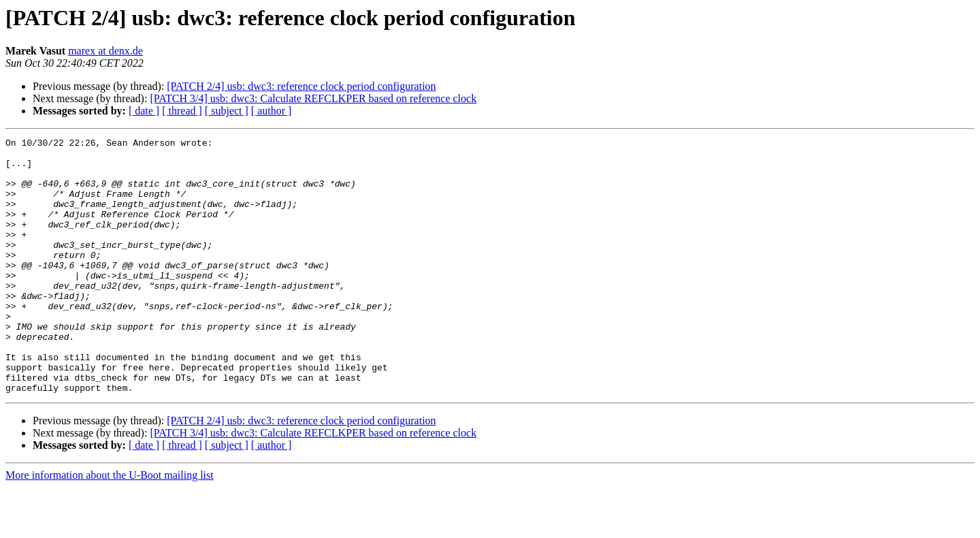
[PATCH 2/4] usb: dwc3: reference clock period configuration (301, 86)
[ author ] (272, 111)
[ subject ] (227, 111)
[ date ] (144, 111)
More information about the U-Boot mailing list (110, 526)
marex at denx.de (105, 51)
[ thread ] (182, 111)
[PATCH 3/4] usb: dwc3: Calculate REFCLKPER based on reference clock (313, 98)
